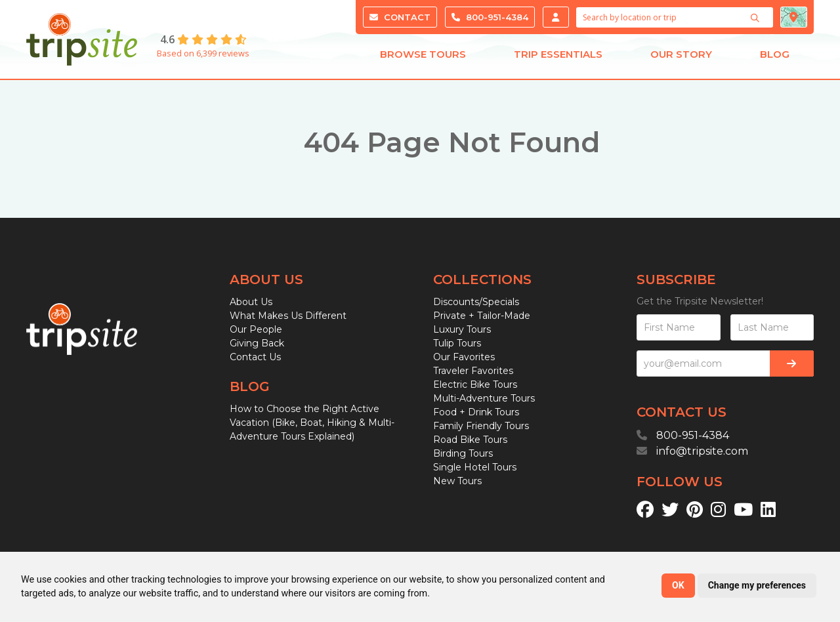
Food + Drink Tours (476, 412)
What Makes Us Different (288, 316)
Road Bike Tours (470, 440)
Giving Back (257, 343)
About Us (251, 302)
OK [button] (678, 585)
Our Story (681, 58)
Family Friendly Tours (481, 426)
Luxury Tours (462, 329)
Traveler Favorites (473, 371)
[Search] (757, 18)
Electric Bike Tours (475, 384)
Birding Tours (463, 453)
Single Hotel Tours (475, 467)
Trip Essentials (558, 58)
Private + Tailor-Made (482, 316)
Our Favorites (464, 357)
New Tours (457, 481)
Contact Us (255, 357)
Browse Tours (423, 58)
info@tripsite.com (702, 451)
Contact (400, 17)
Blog (775, 58)
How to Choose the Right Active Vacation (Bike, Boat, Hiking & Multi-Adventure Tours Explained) (312, 423)
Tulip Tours (457, 343)
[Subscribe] (792, 363)
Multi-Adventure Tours (484, 398)
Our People (256, 329)
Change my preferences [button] (757, 585)
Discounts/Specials (476, 302)
